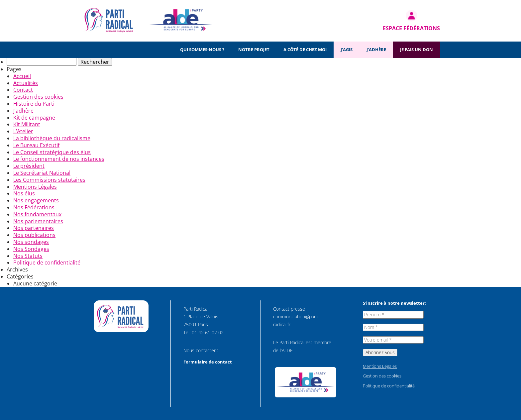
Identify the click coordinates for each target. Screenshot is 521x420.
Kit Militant (27, 124)
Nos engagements (36, 200)
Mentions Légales (35, 187)
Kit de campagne (34, 118)
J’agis (347, 50)
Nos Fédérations (34, 207)
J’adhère (376, 50)
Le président (29, 166)
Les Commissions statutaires (49, 180)
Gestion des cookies (38, 97)
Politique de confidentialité (47, 262)
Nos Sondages (31, 249)
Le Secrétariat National (42, 173)
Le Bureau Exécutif (36, 145)
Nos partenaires (34, 228)
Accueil (22, 76)
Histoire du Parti (34, 104)
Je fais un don (417, 50)
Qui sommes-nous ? (202, 50)
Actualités (26, 83)
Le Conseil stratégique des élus (52, 152)
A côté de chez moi (305, 50)
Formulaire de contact (208, 362)
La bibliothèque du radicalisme (52, 138)
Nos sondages (31, 242)
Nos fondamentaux (37, 214)
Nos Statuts (28, 256)
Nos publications (34, 235)
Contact (23, 90)
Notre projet (254, 50)
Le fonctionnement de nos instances (59, 159)
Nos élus (24, 193)
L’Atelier (23, 131)
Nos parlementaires (38, 221)
